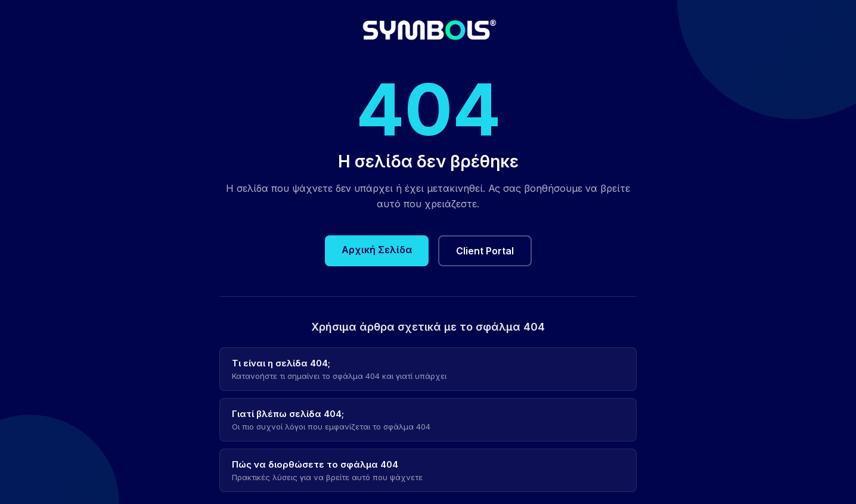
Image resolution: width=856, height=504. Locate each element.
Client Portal (485, 251)
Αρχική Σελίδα (377, 250)
